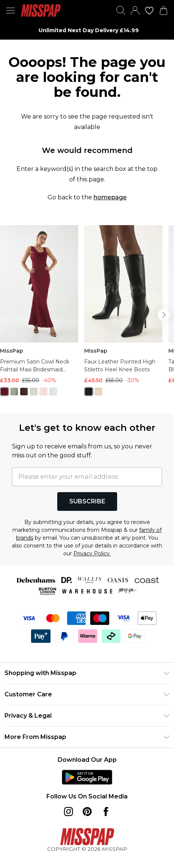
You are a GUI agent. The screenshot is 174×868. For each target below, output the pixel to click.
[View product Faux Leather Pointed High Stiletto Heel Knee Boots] (123, 313)
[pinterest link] (87, 812)
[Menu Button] (10, 10)
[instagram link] (68, 812)
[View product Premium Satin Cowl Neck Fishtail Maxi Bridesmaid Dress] (39, 313)
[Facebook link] (106, 812)
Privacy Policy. (92, 553)
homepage (110, 197)
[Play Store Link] (87, 777)
